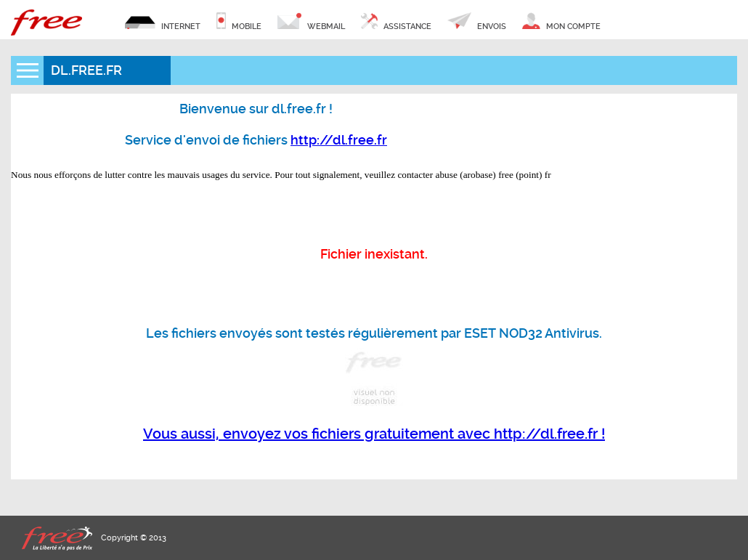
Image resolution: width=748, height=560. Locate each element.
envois (477, 22)
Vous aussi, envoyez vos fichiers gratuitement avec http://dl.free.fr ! (374, 434)
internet (163, 22)
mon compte (561, 22)
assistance (396, 22)
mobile (239, 22)
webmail (311, 22)
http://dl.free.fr (339, 140)
